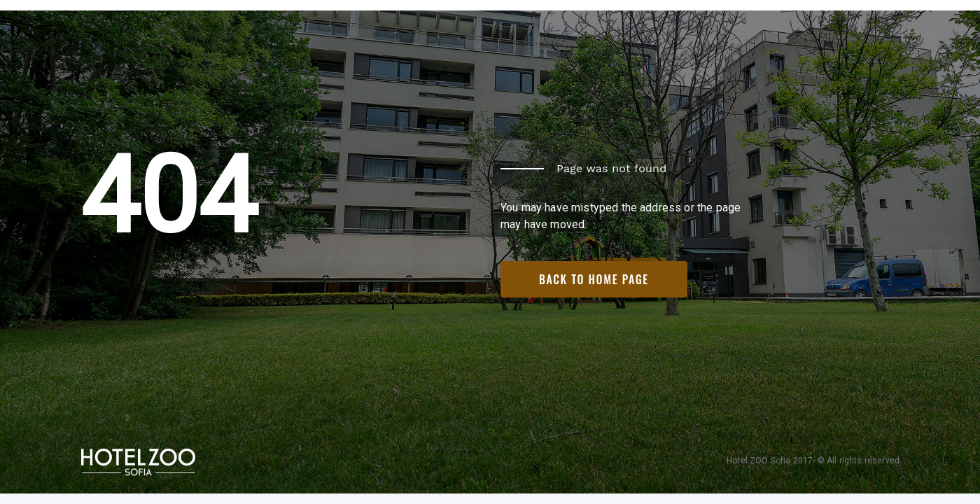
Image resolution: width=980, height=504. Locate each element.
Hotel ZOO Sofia (758, 461)
